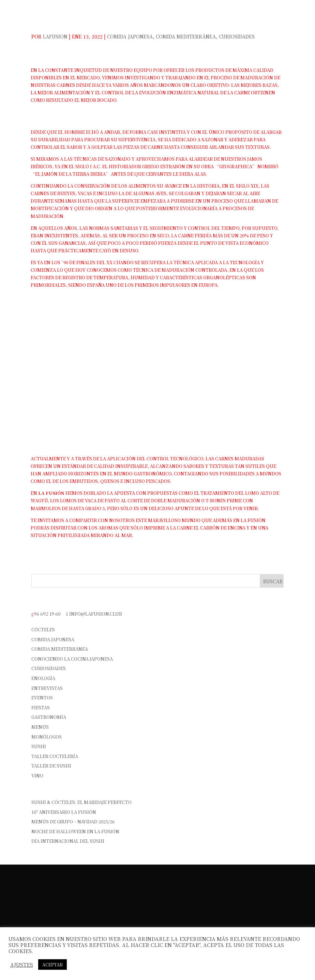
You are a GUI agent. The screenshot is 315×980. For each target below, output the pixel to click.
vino (37, 776)
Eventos (42, 698)
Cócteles (43, 629)
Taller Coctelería (55, 756)
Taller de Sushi (51, 766)
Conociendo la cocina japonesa (72, 659)
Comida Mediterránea (186, 36)
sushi (39, 746)
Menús (40, 727)
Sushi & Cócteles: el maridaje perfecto (81, 802)
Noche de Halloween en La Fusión (75, 831)
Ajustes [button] (22, 965)
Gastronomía (49, 717)
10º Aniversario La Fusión (64, 812)
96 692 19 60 (47, 614)
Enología (43, 678)
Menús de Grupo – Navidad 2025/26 (73, 821)
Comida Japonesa (130, 36)
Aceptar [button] (52, 965)
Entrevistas (47, 688)
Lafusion (55, 36)
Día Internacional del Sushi (68, 841)
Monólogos (47, 737)
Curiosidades (237, 36)
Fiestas (41, 707)
